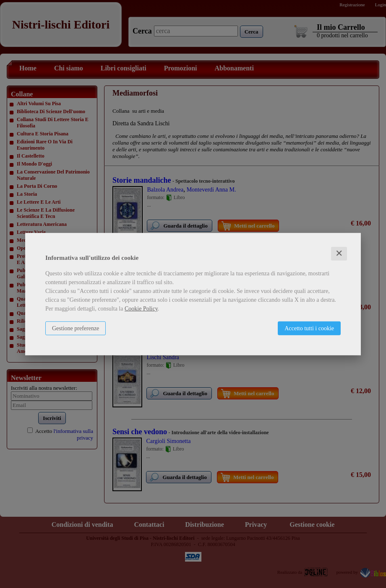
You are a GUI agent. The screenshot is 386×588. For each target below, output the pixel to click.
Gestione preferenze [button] (76, 328)
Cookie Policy (141, 309)
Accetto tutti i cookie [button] (309, 328)
